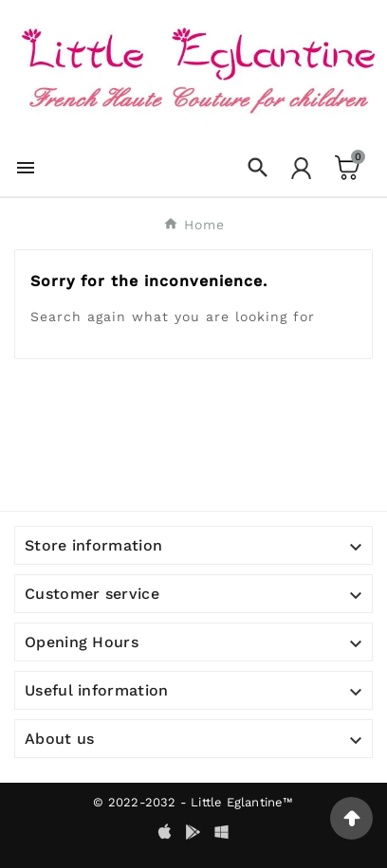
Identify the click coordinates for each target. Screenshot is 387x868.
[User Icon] (301, 168)
